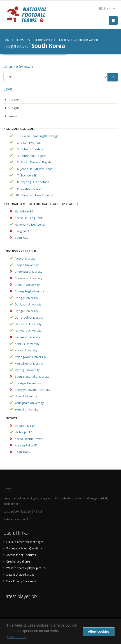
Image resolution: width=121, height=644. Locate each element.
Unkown (13, 116)
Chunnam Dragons (33, 156)
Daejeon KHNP (25, 426)
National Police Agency (30, 224)
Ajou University (25, 258)
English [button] (107, 8)
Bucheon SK (29, 175)
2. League (13, 108)
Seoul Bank (22, 452)
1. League (13, 99)
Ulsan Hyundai (31, 143)
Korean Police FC (26, 445)
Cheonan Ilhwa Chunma (37, 195)
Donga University (26, 311)
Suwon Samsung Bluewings (39, 136)
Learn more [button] (16, 637)
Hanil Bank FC (24, 211)
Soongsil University (28, 383)
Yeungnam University (29, 403)
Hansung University (28, 324)
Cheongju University (28, 272)
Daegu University (26, 298)
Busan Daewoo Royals (36, 162)
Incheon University (27, 337)
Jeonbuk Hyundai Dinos (37, 169)
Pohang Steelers (32, 149)
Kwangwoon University (30, 357)
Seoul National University (32, 377)
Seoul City (21, 238)
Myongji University (27, 370)
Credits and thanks (19, 561)
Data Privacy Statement (21, 581)
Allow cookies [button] (99, 632)
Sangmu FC (22, 231)
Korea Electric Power (29, 439)
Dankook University (28, 304)
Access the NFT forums (21, 555)
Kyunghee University (29, 363)
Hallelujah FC (23, 432)
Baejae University (27, 265)
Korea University (26, 350)
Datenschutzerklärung (20, 575)
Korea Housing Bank (29, 218)
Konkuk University (27, 344)
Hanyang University (28, 331)
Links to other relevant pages (25, 542)
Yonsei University (27, 409)
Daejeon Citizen (31, 188)
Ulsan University (26, 396)
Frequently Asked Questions (24, 548)
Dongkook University (29, 317)
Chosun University (27, 285)
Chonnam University (29, 278)
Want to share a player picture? (26, 568)
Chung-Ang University (29, 291)
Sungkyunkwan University (33, 390)
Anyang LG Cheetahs (35, 182)
